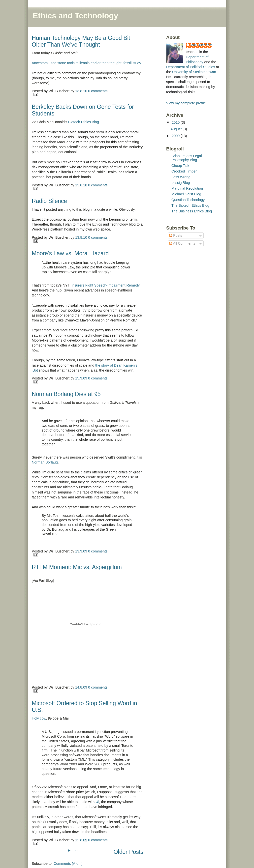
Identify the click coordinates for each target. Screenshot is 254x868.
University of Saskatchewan (194, 72)
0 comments (98, 91)
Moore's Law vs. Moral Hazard (70, 253)
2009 (176, 136)
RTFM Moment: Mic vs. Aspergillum (77, 567)
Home (73, 851)
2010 (176, 122)
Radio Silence (49, 201)
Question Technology (188, 200)
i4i (97, 802)
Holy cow (39, 718)
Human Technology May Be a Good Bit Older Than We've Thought (81, 41)
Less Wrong (181, 177)
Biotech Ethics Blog (84, 122)
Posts (176, 235)
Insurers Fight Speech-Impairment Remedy (106, 285)
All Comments (182, 243)
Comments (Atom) (68, 864)
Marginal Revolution (187, 188)
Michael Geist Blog (186, 194)
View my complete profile (186, 103)
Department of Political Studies (191, 67)
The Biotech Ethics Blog (190, 205)
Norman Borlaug (45, 462)
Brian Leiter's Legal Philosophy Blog (187, 158)
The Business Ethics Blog (192, 211)
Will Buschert (201, 45)
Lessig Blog (181, 183)
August (176, 129)
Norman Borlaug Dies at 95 (66, 394)
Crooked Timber (184, 171)
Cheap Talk (180, 166)
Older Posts (128, 852)
